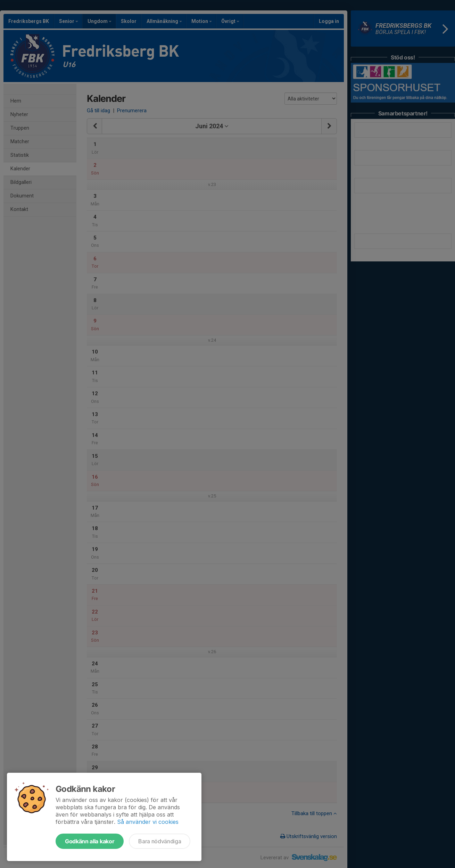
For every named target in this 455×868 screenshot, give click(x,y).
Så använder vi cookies (148, 822)
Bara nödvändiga (160, 841)
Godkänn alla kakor (90, 841)
